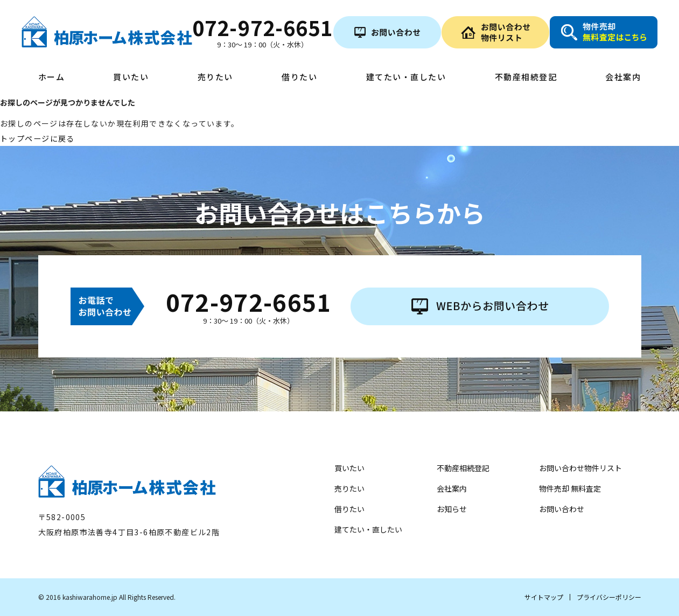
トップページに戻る (37, 138)
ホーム (52, 78)
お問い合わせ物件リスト (580, 468)
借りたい (299, 78)
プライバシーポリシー (609, 597)
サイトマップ (544, 597)
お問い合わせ (562, 509)
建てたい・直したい (406, 78)
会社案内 (623, 78)
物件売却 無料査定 (570, 488)
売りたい (215, 78)
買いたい (131, 78)
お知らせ (452, 509)
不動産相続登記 (526, 78)
